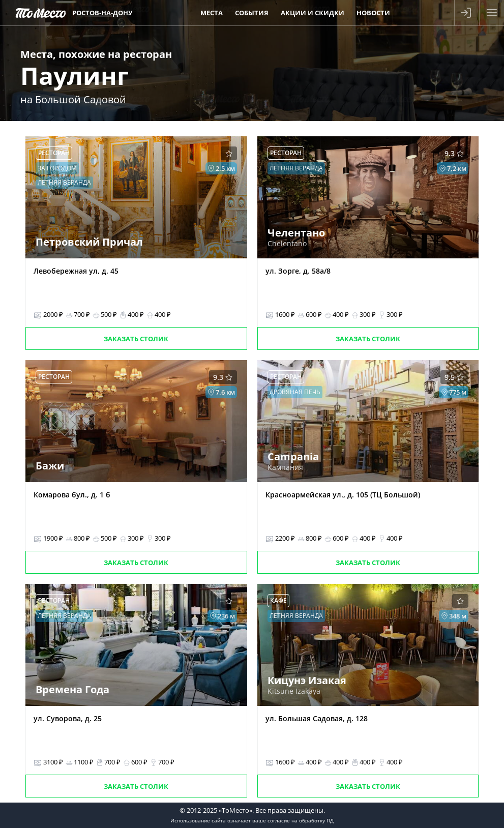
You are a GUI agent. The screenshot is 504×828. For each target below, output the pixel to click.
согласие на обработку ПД (301, 820)
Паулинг (75, 76)
